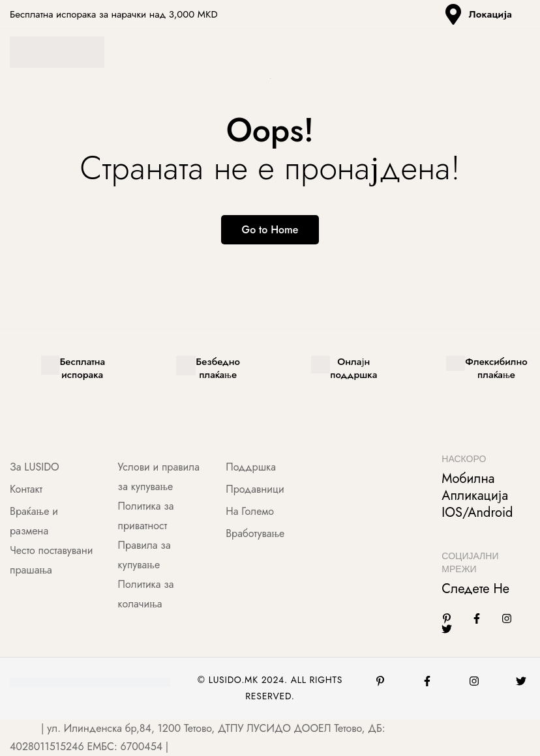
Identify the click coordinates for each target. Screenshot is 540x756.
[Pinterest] (380, 682)
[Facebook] (477, 619)
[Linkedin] (447, 619)
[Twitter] (447, 630)
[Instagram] (507, 619)
